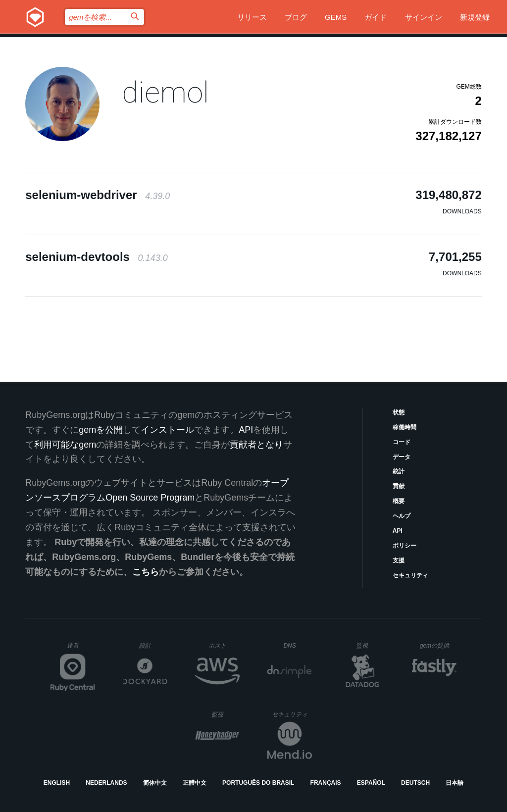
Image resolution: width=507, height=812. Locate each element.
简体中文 (155, 783)
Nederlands (106, 783)
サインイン (424, 17)
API (398, 531)
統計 (399, 471)
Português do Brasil (258, 783)
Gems (336, 17)
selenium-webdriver (98, 195)
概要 (399, 501)
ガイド (376, 17)
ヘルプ (402, 516)
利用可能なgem (65, 445)
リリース (252, 17)
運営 (81, 649)
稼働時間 (405, 427)
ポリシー (405, 546)
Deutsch (415, 783)
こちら (146, 572)
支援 (399, 560)
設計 (153, 645)
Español (371, 783)
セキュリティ (410, 575)
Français (326, 783)
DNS (298, 646)
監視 (370, 645)
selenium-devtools (96, 257)
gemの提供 (438, 645)
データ (402, 457)
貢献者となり (256, 445)
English (57, 783)
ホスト (224, 645)
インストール (167, 430)
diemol (165, 92)
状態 (399, 412)
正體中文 (195, 783)
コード (402, 442)
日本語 (455, 783)
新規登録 (475, 17)
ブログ (296, 17)
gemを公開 (101, 430)
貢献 (399, 486)
